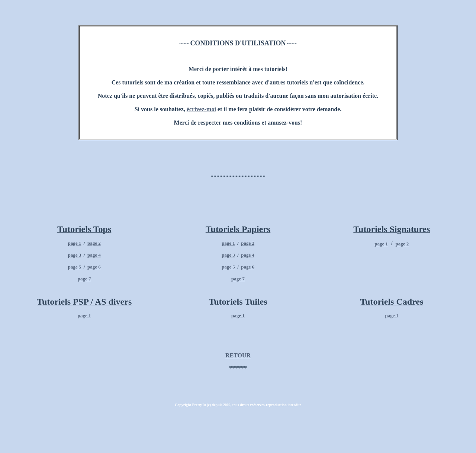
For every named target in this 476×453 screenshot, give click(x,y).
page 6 (94, 267)
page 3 (75, 255)
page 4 (94, 255)
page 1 (75, 243)
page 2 (94, 243)
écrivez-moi (201, 109)
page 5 (75, 267)
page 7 (84, 279)
